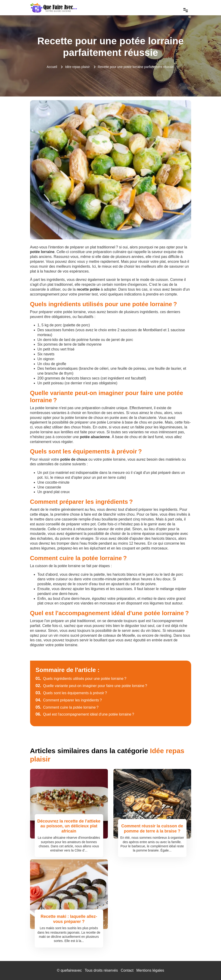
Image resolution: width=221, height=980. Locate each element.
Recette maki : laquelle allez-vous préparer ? (69, 919)
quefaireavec (71, 970)
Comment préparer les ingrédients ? (69, 700)
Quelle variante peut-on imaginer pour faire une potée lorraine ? (91, 686)
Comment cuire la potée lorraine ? (67, 707)
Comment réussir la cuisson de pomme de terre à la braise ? (152, 829)
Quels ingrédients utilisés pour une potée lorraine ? (81, 679)
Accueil (52, 67)
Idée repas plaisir (77, 67)
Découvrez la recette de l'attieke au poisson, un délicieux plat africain (69, 826)
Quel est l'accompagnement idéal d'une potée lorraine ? (85, 714)
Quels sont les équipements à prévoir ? (71, 693)
